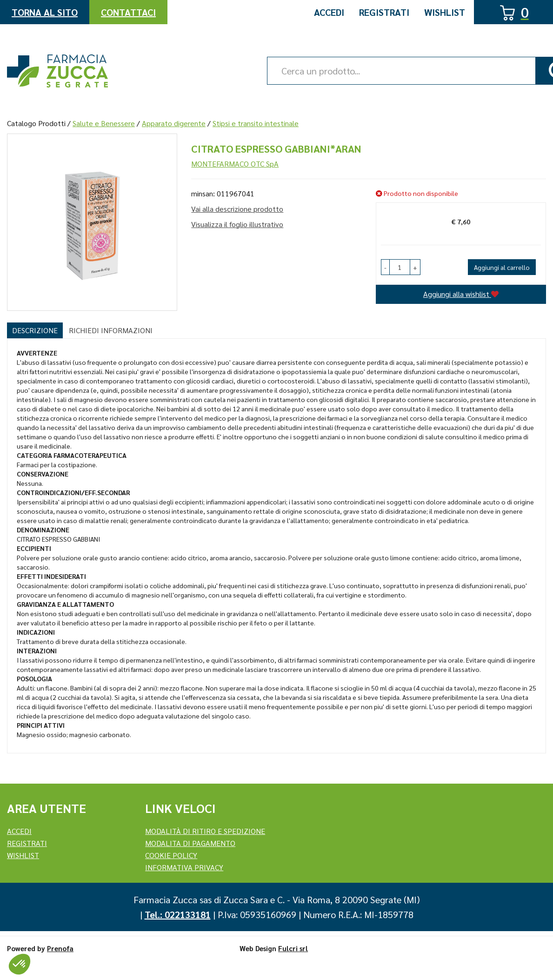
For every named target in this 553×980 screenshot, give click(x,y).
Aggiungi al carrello (502, 267)
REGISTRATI (27, 843)
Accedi (329, 12)
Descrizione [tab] (35, 330)
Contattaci (128, 12)
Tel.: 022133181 (178, 914)
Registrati (384, 12)
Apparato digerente (174, 123)
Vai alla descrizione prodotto (237, 209)
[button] (385, 267)
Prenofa (60, 948)
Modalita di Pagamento (190, 843)
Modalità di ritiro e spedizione (205, 831)
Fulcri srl (293, 948)
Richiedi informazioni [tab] (111, 330)
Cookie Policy (171, 855)
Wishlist (445, 12)
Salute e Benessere (104, 123)
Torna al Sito (45, 12)
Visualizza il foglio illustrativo (237, 224)
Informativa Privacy (184, 867)
